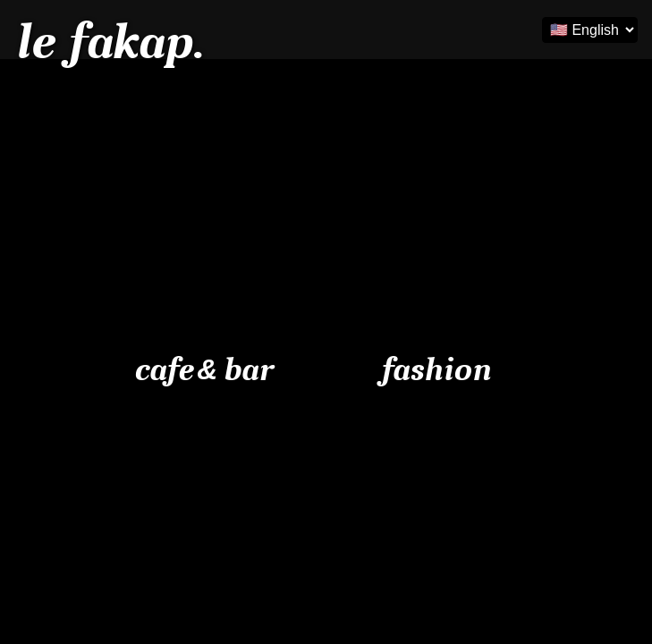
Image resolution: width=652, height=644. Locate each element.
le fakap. (109, 42)
